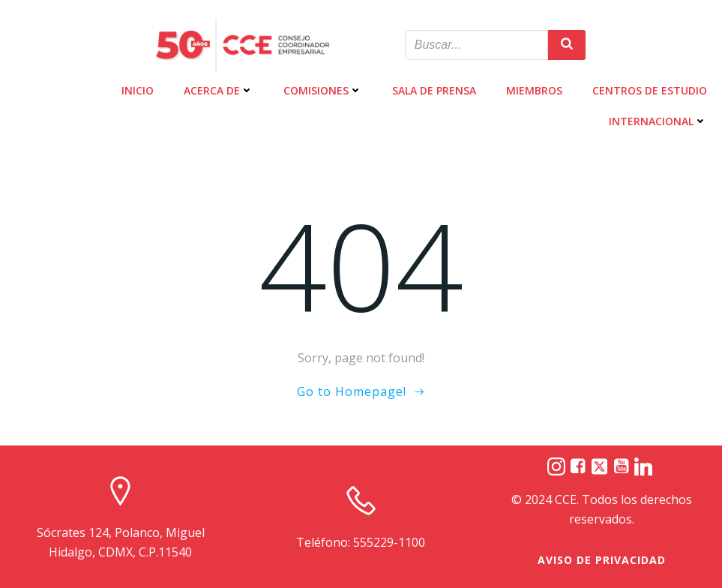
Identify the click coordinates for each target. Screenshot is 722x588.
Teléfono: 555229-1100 (361, 542)
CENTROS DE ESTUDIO (650, 90)
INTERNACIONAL (658, 121)
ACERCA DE (219, 90)
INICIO (138, 90)
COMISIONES (323, 90)
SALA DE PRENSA (434, 90)
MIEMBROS (534, 90)
